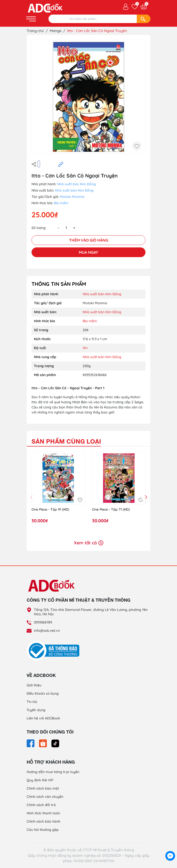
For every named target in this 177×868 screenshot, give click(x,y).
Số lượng (39, 228)
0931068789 (43, 622)
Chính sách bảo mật (43, 788)
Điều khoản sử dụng (43, 693)
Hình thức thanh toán (43, 813)
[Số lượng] (66, 228)
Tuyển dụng (36, 710)
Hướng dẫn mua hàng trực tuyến (53, 772)
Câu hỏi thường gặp (43, 830)
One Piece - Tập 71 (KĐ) (111, 509)
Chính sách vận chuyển (45, 797)
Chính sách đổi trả (41, 805)
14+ (85, 348)
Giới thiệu (34, 685)
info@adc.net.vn (47, 631)
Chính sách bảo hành (44, 821)
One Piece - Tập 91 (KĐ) (50, 509)
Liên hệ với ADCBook (43, 718)
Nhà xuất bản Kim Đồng (76, 184)
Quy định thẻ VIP (40, 780)
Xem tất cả (89, 543)
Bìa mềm (61, 203)
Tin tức (32, 702)
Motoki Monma (72, 197)
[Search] (144, 19)
